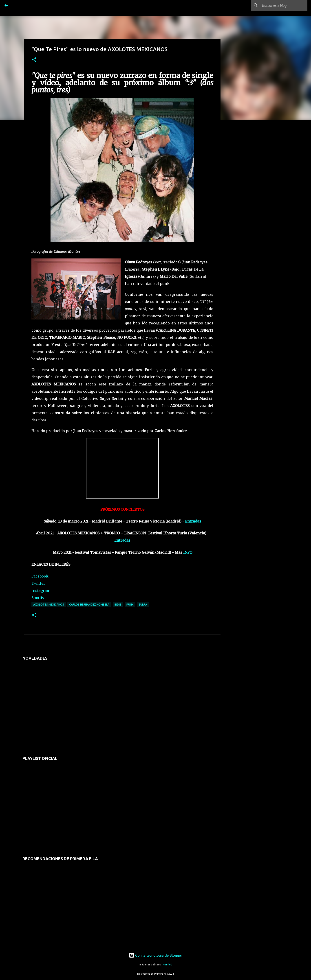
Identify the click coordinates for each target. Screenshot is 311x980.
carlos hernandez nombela (89, 605)
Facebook (40, 576)
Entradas (193, 521)
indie (118, 605)
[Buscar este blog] (284, 5)
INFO (188, 552)
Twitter (38, 583)
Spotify (38, 598)
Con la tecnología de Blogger (155, 955)
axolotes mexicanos (49, 605)
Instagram (41, 591)
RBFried (168, 965)
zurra (143, 605)
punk (130, 605)
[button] (34, 60)
